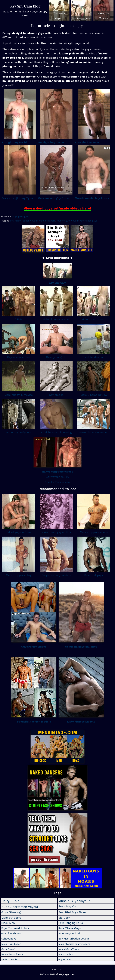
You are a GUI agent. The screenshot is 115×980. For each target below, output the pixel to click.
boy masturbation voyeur (24, 221)
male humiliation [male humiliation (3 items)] (11, 944)
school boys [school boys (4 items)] (9, 939)
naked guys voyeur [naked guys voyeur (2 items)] (69, 949)
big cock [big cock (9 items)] (64, 918)
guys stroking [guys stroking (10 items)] (11, 912)
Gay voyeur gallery (57, 477)
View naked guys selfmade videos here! (57, 208)
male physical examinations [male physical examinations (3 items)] (74, 944)
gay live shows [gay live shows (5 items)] (11, 934)
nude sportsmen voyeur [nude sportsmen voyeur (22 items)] (20, 907)
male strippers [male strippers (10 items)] (11, 918)
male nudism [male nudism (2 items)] (66, 954)
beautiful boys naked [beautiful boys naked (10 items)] (73, 912)
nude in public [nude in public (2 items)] (9, 959)
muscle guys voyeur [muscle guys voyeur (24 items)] (74, 901)
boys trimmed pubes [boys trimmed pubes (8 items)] (15, 928)
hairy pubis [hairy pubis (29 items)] (10, 901)
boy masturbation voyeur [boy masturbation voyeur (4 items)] (74, 939)
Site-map (57, 969)
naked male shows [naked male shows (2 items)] (12, 954)
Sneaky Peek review (57, 482)
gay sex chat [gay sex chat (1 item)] (65, 959)
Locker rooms (81, 18)
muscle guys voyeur (68, 221)
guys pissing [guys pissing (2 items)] (8, 949)
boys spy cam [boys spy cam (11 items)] (68, 906)
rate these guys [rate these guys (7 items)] (70, 928)
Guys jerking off (21, 217)
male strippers (47, 221)
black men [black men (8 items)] (8, 923)
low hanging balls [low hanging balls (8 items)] (71, 923)
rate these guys (89, 221)
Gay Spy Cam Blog (25, 6)
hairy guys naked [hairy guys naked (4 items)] (69, 934)
